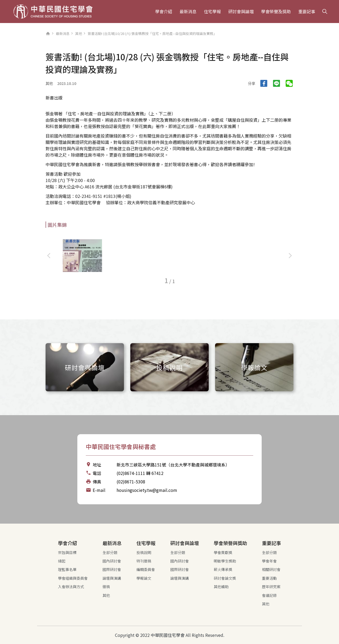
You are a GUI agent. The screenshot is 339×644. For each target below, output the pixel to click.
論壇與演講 (112, 578)
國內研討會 (112, 561)
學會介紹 (164, 11)
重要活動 (269, 578)
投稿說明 (144, 552)
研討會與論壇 (241, 11)
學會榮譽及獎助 (276, 11)
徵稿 (106, 587)
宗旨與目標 (67, 552)
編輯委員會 (146, 569)
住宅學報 (212, 11)
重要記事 (307, 11)
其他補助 (221, 587)
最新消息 (188, 11)
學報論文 (144, 578)
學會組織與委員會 (73, 578)
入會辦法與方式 (71, 587)
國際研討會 (112, 569)
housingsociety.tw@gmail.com (147, 490)
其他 (79, 33)
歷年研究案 (271, 587)
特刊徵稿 (144, 561)
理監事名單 (67, 569)
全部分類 (110, 552)
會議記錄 (269, 595)
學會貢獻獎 (223, 552)
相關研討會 (271, 569)
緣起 (62, 561)
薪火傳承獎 (223, 569)
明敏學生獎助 (225, 561)
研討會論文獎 (225, 578)
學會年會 (269, 561)
